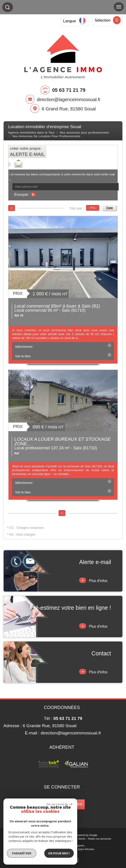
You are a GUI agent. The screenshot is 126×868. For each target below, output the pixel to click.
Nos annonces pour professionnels (85, 133)
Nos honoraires (60, 839)
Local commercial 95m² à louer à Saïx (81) (57, 306)
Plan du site (21, 839)
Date (110, 208)
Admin (82, 839)
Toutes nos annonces (99, 839)
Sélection (103, 20)
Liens (73, 839)
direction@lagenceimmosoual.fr (69, 99)
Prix (93, 208)
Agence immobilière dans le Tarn (31, 133)
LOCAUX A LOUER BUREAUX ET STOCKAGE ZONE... (62, 441)
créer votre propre (27, 152)
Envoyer (25, 194)
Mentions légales (40, 839)
